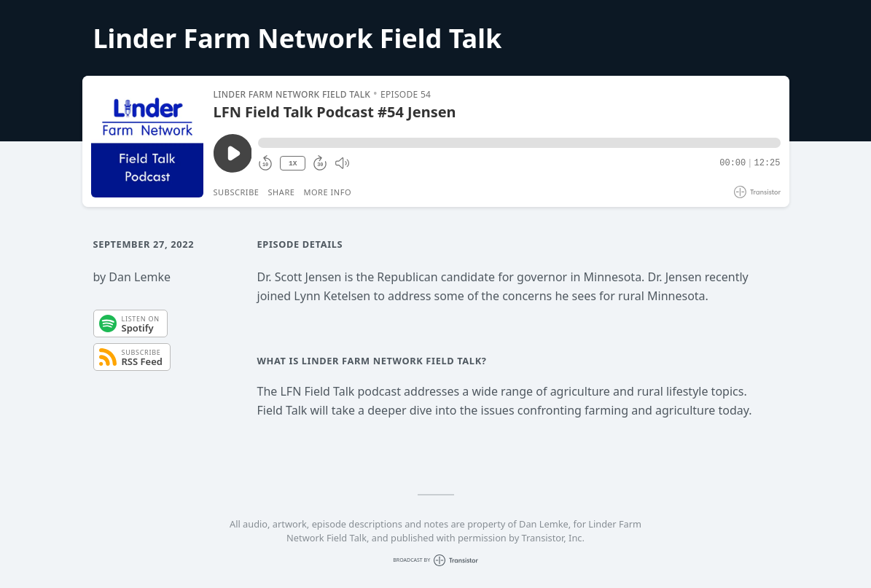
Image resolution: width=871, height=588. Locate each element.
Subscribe (237, 192)
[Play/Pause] (147, 141)
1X (293, 164)
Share (282, 192)
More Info (327, 192)
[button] (519, 143)
